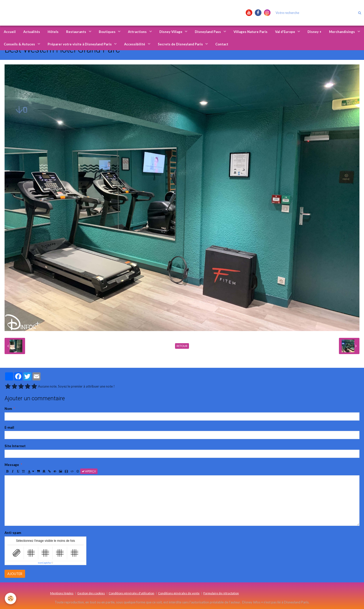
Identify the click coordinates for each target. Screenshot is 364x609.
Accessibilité (135, 44)
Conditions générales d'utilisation (131, 593)
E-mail (9, 427)
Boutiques (108, 32)
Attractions (138, 32)
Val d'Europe (285, 32)
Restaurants (76, 32)
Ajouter (15, 574)
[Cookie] (11, 598)
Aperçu (89, 471)
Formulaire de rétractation (221, 593)
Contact (222, 44)
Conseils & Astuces (20, 44)
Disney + (314, 32)
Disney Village (171, 32)
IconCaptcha (44, 563)
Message (12, 465)
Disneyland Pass (208, 32)
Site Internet (15, 446)
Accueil (10, 32)
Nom (8, 409)
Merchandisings (342, 32)
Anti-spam (13, 533)
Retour (182, 346)
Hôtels (53, 32)
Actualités (32, 32)
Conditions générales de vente (179, 593)
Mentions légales (62, 593)
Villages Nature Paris (251, 32)
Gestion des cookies (91, 593)
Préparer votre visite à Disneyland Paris (80, 44)
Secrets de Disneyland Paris (181, 44)
